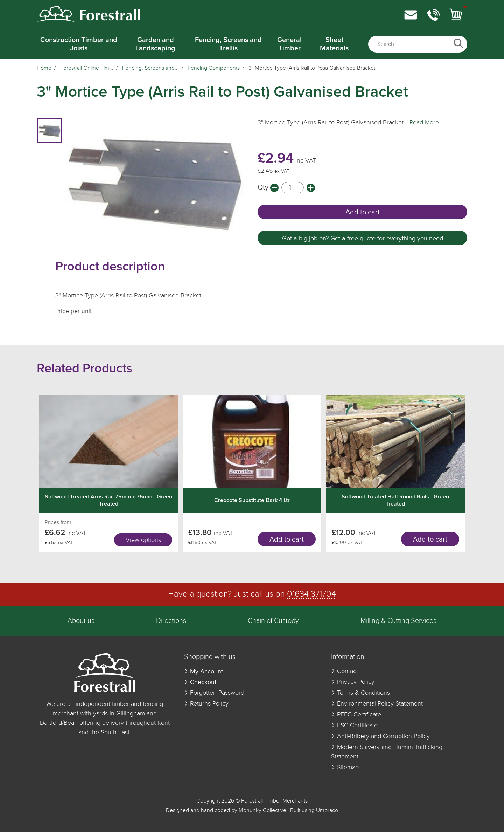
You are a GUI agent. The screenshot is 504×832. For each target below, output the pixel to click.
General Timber (289, 44)
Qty (264, 188)
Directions (171, 621)
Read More (424, 123)
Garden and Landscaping (155, 44)
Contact (345, 671)
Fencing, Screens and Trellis (228, 44)
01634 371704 (311, 594)
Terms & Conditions (360, 693)
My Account (204, 671)
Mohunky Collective (262, 810)
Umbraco (327, 810)
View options (143, 540)
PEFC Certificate (356, 715)
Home (44, 68)
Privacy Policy (353, 682)
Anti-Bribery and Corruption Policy (380, 736)
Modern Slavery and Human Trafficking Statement (387, 752)
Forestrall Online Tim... (87, 68)
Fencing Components (214, 68)
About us (81, 621)
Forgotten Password (214, 693)
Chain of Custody (273, 621)
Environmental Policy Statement (377, 704)
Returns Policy (206, 704)
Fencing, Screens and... (150, 68)
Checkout (200, 682)
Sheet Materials (334, 44)
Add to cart (363, 212)
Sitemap (345, 768)
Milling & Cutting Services (398, 621)
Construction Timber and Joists (79, 44)
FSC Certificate (354, 726)
